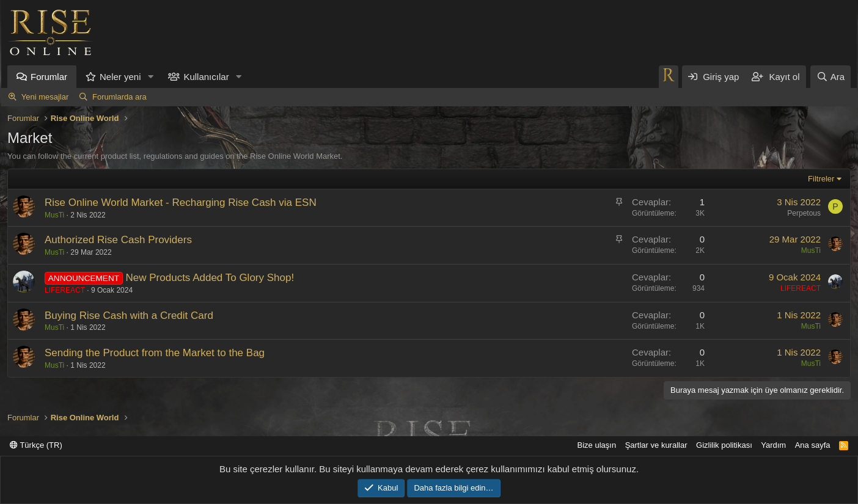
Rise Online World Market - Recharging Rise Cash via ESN (181, 203)
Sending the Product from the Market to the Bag (155, 353)
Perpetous (804, 213)
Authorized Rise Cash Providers (118, 240)
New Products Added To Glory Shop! (210, 278)
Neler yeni (120, 77)
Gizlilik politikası (724, 445)
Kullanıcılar (206, 77)
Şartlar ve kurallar (656, 445)
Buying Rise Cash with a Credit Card (129, 316)
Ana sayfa (813, 445)
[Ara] (831, 77)
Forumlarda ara (119, 97)
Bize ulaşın (597, 445)
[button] (150, 77)
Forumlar (49, 77)
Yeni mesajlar (45, 97)
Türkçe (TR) (36, 445)
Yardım (773, 445)
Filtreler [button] (821, 179)
